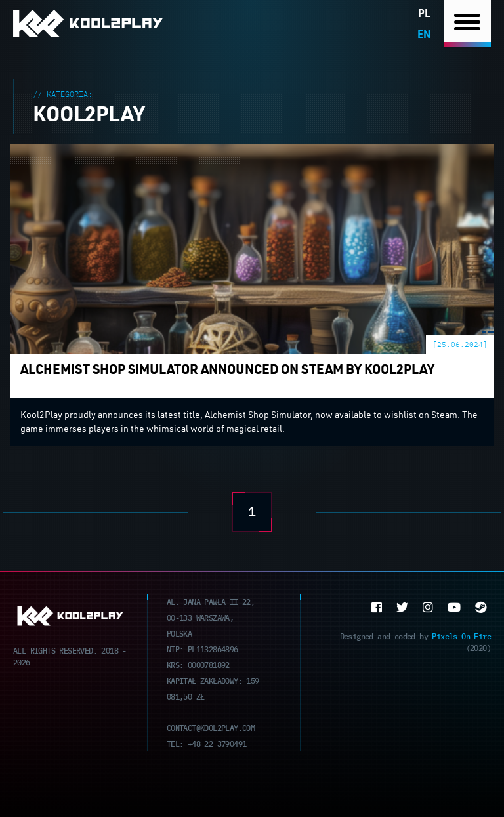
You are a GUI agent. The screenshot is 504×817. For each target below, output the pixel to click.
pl (424, 13)
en (424, 34)
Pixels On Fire (461, 636)
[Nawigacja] (467, 24)
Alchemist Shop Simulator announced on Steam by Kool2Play (151, 152)
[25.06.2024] (460, 344)
